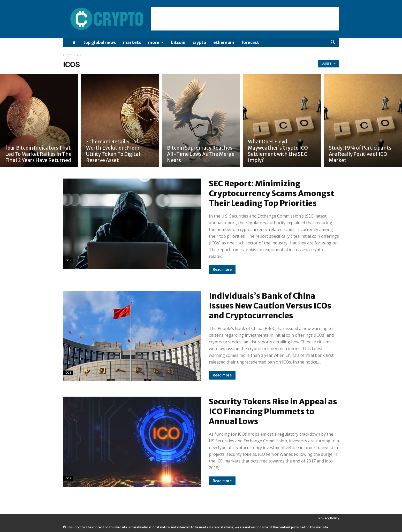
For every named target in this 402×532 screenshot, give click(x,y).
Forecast (250, 42)
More (156, 42)
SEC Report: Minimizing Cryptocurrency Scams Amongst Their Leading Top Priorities (272, 193)
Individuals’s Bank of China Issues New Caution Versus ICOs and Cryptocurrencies (270, 306)
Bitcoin (178, 42)
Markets (132, 42)
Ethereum (224, 42)
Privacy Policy (329, 518)
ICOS (68, 260)
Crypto (199, 42)
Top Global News (100, 42)
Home (68, 55)
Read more (222, 269)
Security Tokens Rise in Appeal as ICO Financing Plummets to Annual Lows (273, 411)
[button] (333, 43)
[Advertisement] (245, 19)
